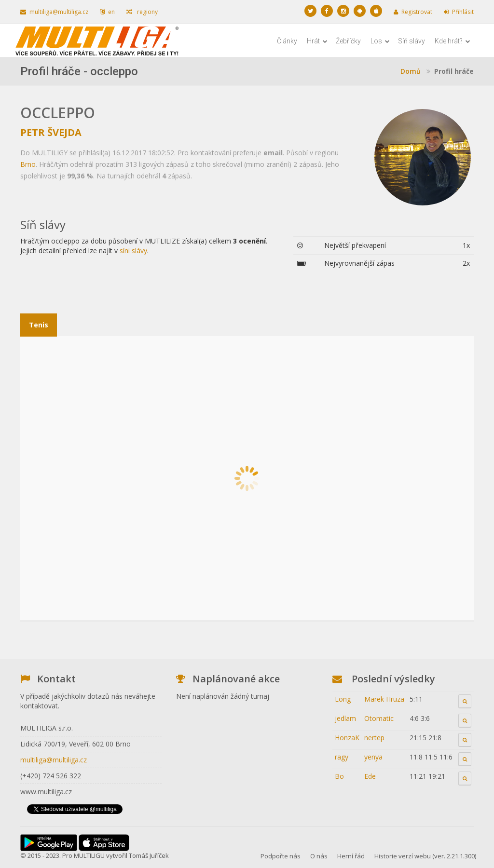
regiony (142, 12)
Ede (370, 776)
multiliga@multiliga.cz (54, 12)
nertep (374, 738)
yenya (373, 757)
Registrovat (413, 12)
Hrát (317, 41)
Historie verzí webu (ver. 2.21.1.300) (425, 856)
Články (287, 41)
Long (343, 699)
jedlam (345, 718)
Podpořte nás (281, 856)
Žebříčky (348, 41)
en (107, 12)
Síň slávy (412, 41)
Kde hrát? (453, 41)
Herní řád (351, 856)
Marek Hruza (384, 699)
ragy (342, 757)
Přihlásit (459, 12)
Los (380, 41)
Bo (339, 776)
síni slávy (133, 251)
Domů (411, 71)
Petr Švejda (51, 132)
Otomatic (379, 718)
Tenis (39, 325)
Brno (28, 164)
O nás (319, 856)
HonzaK (347, 738)
